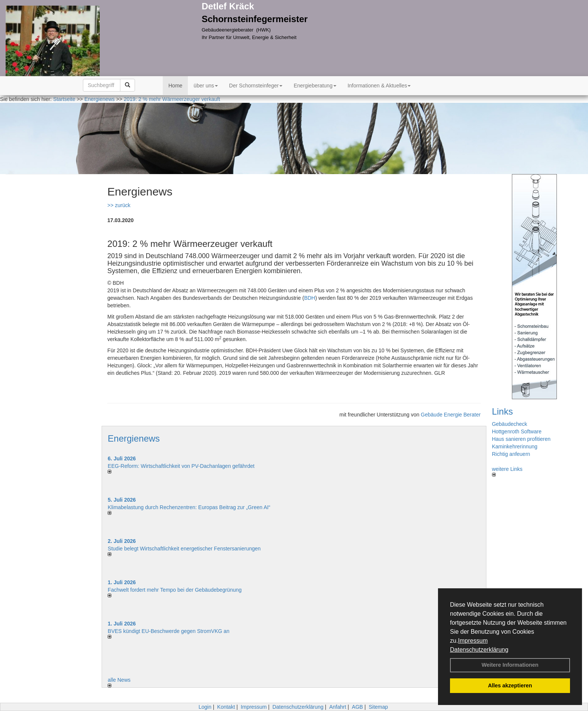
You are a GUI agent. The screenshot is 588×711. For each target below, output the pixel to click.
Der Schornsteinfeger (256, 86)
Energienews (134, 438)
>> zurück (119, 205)
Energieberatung (315, 86)
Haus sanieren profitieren (521, 439)
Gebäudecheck (510, 424)
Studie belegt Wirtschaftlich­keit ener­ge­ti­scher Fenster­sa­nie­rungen (184, 549)
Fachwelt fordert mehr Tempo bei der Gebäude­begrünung (175, 590)
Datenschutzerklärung (479, 650)
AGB (357, 707)
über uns (205, 86)
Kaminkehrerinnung (515, 446)
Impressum (473, 641)
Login (205, 707)
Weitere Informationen (510, 665)
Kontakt (226, 707)
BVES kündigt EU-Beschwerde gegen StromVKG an (169, 631)
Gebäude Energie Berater (451, 415)
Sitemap (378, 707)
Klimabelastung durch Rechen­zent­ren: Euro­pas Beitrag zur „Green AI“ (189, 507)
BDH (310, 298)
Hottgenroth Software (517, 431)
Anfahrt (338, 707)
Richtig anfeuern (511, 454)
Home (175, 86)
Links (502, 411)
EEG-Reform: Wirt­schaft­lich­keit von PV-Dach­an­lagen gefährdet (181, 466)
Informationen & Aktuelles (379, 86)
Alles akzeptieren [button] (510, 685)
